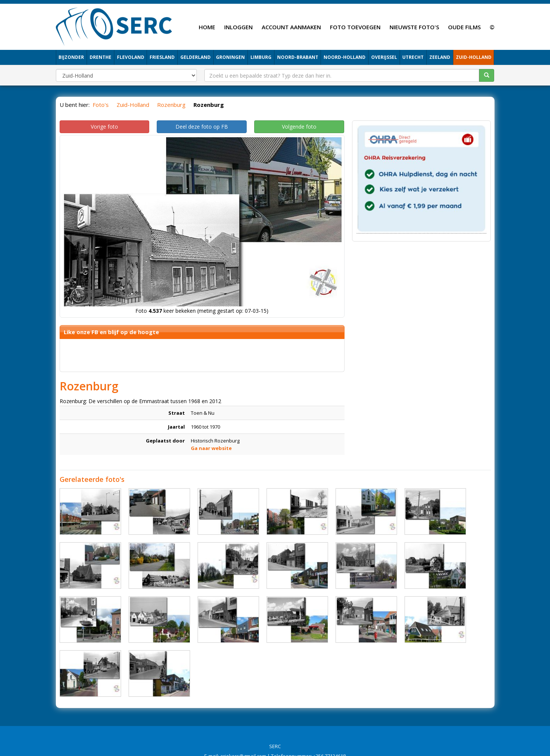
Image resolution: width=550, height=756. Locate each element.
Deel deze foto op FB (202, 127)
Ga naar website (211, 448)
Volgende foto (299, 127)
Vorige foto (104, 127)
